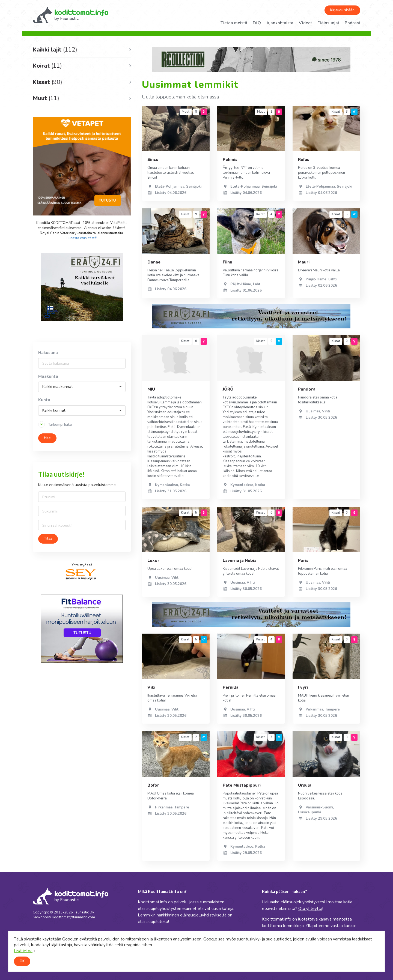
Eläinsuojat (328, 23)
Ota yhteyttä (310, 909)
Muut (46, 98)
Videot (305, 23)
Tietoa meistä (234, 23)
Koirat (47, 66)
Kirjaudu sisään (342, 10)
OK (22, 961)
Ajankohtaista (280, 23)
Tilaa (48, 539)
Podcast (352, 23)
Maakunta (48, 377)
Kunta (44, 400)
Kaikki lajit (55, 50)
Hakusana (48, 353)
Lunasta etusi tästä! (82, 238)
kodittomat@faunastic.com (74, 917)
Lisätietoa (23, 951)
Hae (47, 438)
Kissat (47, 82)
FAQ (257, 23)
